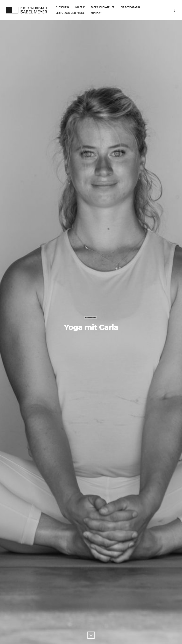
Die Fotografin (130, 7)
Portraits (91, 318)
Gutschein (62, 7)
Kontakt (96, 13)
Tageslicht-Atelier (103, 7)
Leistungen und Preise (70, 13)
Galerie (80, 7)
